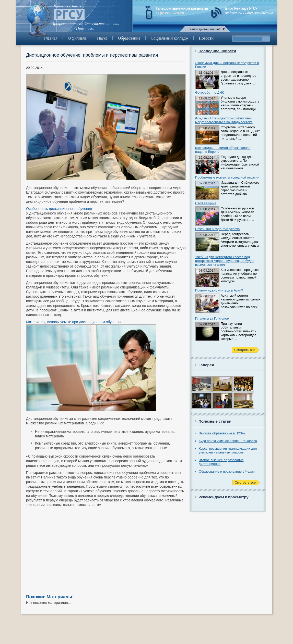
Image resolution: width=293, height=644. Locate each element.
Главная (51, 38)
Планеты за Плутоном (212, 318)
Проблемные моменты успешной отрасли (227, 177)
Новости (206, 38)
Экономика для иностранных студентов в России (227, 65)
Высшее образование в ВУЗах (222, 433)
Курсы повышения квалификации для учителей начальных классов (228, 450)
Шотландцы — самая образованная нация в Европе (223, 150)
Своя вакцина (206, 203)
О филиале (77, 38)
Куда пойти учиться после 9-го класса (228, 441)
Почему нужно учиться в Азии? (219, 290)
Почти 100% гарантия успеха (217, 229)
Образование (129, 38)
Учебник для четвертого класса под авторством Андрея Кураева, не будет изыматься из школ (225, 261)
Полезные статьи (215, 421)
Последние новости (217, 51)
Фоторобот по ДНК (209, 92)
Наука (102, 38)
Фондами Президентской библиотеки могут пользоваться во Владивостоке (224, 120)
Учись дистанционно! (205, 29)
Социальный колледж (169, 38)
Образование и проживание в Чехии (227, 471)
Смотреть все (245, 350)
